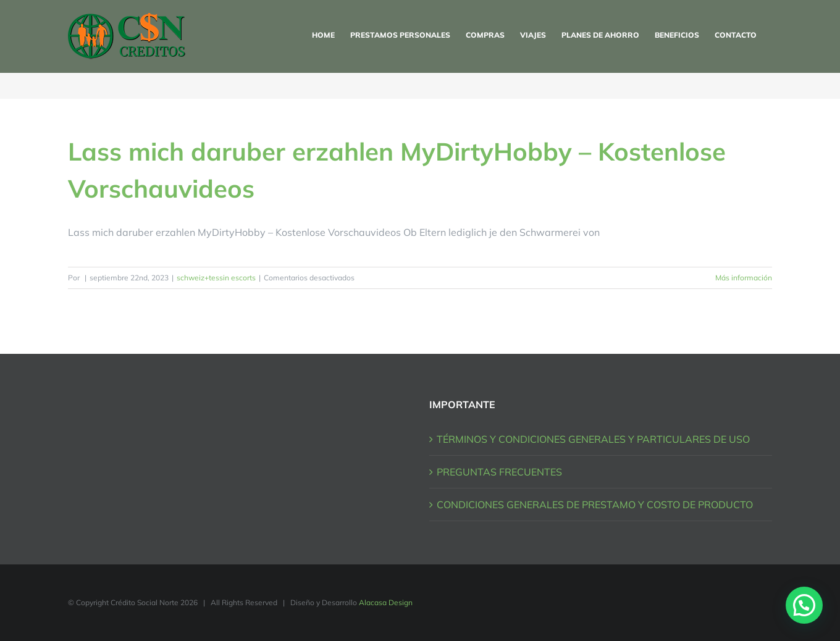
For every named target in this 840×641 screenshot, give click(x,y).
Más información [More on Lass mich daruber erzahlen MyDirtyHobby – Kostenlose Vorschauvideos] (744, 278)
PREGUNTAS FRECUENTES (499, 472)
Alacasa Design (386, 602)
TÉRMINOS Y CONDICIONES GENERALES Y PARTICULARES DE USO (593, 439)
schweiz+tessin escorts (216, 278)
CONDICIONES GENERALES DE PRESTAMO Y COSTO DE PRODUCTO (595, 505)
